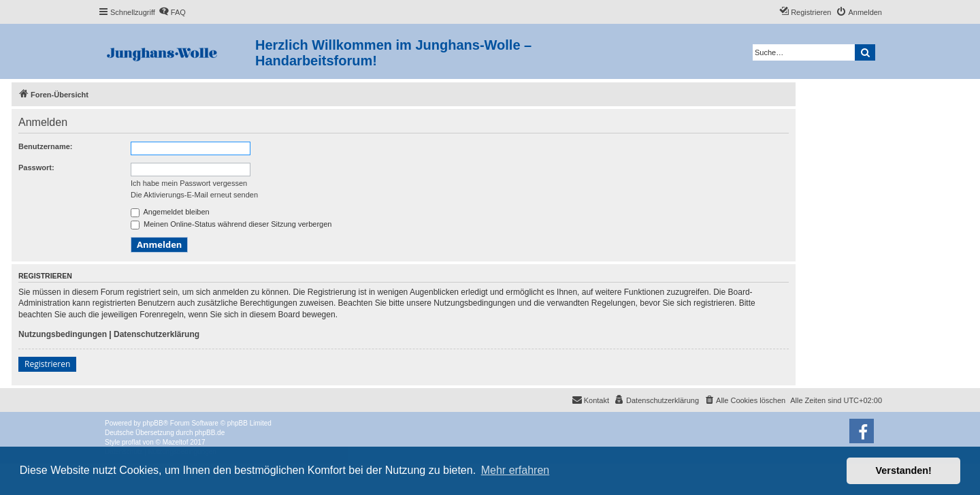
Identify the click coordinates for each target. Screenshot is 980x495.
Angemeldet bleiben (170, 212)
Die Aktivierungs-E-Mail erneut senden (194, 195)
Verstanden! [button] (904, 470)
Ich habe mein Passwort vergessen (189, 183)
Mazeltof (176, 442)
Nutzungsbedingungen (63, 334)
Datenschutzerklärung (157, 334)
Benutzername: (45, 146)
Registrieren (47, 364)
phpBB (153, 423)
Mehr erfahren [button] (516, 470)
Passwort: (36, 167)
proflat (131, 442)
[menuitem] (172, 12)
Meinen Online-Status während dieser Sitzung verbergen (231, 224)
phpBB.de (210, 433)
